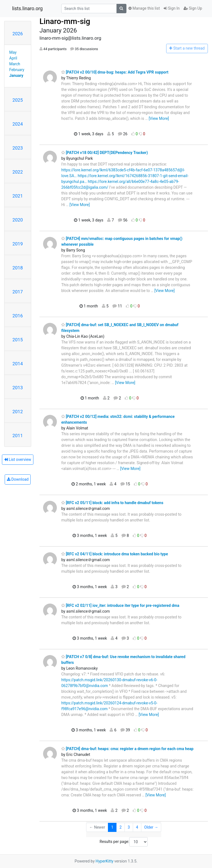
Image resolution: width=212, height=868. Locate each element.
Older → (151, 827)
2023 (18, 148)
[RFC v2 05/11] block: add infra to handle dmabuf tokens (112, 503)
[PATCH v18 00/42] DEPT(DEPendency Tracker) (105, 153)
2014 (18, 364)
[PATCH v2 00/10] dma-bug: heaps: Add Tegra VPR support (115, 72)
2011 (18, 436)
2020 (18, 220)
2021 (18, 196)
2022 (18, 172)
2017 (18, 292)
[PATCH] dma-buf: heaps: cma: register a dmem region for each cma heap (127, 749)
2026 (18, 34)
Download (18, 479)
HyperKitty (104, 861)
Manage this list (144, 8)
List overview (18, 459)
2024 (18, 124)
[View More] (159, 118)
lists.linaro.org (27, 9)
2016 (18, 316)
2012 (18, 412)
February (17, 70)
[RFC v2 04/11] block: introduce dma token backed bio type (115, 554)
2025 (18, 100)
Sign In (172, 8)
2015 (18, 340)
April (13, 58)
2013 (18, 388)
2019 (18, 244)
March (15, 64)
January (16, 75)
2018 (18, 268)
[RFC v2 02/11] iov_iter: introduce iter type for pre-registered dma (120, 605)
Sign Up (193, 8)
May (13, 52)
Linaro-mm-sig (65, 21)
